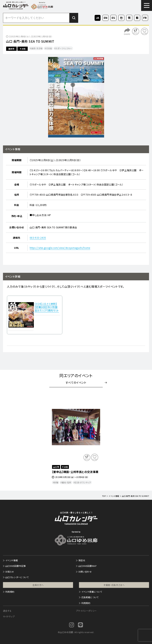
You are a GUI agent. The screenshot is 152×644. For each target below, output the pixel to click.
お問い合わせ (85, 572)
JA (98, 17)
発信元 (82, 560)
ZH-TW (137, 18)
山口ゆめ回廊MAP (87, 566)
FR (145, 17)
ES (113, 17)
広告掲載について (90, 597)
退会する (7, 611)
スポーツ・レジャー (64, 48)
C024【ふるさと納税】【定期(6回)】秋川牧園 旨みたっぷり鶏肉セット (47, 307)
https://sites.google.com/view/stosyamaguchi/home (60, 248)
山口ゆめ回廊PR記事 (16, 566)
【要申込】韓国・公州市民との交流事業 (75, 472)
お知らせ (10, 572)
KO (121, 17)
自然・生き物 (37, 48)
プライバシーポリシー (86, 611)
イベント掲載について (92, 592)
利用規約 (10, 592)
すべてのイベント (76, 383)
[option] (76, 97)
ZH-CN (129, 18)
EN (105, 17)
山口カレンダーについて (17, 577)
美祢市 (11, 49)
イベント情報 (12, 560)
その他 (23, 49)
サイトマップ (9, 616)
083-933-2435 (38, 238)
